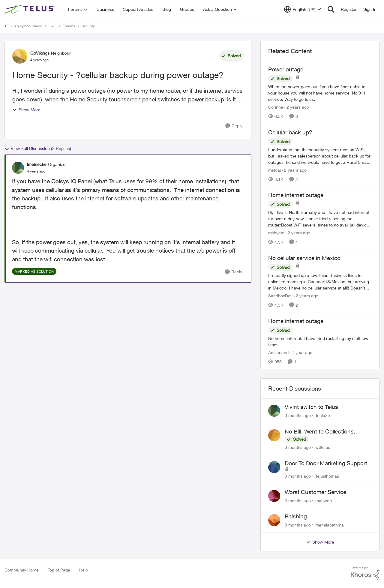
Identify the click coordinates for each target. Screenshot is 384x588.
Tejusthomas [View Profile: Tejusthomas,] (327, 476)
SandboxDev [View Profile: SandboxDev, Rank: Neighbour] (280, 296)
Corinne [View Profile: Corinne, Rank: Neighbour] (276, 107)
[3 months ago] (298, 415)
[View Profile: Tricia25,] (274, 411)
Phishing (296, 516)
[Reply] (234, 126)
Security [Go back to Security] (88, 26)
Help (84, 570)
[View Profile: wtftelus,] (274, 435)
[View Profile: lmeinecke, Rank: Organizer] (18, 168)
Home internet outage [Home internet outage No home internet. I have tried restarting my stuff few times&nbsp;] (296, 321)
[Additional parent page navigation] (52, 26)
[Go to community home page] (30, 9)
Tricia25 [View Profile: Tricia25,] (323, 415)
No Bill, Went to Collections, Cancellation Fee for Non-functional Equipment (320, 432)
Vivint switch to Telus (311, 407)
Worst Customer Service (315, 492)
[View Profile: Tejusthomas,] (274, 467)
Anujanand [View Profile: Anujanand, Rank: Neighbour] (278, 352)
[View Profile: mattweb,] (274, 496)
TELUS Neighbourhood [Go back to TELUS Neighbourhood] (23, 26)
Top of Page (59, 570)
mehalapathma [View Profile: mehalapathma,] (330, 525)
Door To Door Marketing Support (326, 463)
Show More (26, 110)
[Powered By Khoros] (365, 574)
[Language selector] (303, 9)
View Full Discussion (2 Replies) (38, 148)
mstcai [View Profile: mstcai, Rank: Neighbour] (274, 170)
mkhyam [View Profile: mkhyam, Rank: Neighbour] (276, 233)
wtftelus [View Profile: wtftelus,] (323, 447)
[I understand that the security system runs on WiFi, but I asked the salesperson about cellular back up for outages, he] (320, 156)
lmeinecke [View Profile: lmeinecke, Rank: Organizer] (37, 164)
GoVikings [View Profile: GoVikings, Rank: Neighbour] (40, 53)
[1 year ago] (301, 352)
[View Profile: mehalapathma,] (274, 520)
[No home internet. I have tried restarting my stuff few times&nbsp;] (320, 341)
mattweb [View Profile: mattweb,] (324, 500)
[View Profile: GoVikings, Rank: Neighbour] (20, 56)
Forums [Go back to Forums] (69, 26)
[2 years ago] (297, 107)
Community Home (22, 570)
